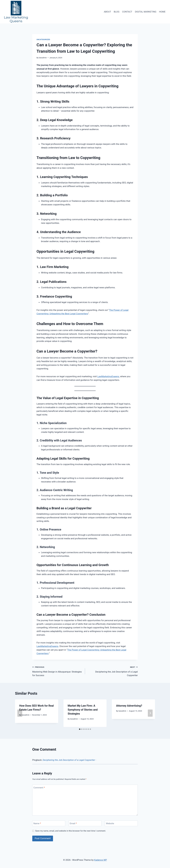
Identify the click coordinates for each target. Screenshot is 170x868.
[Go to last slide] (20, 713)
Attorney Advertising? (129, 706)
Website (110, 823)
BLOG (117, 12)
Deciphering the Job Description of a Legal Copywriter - (69, 760)
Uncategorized (43, 40)
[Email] (85, 823)
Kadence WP (101, 860)
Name (37, 823)
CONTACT (127, 12)
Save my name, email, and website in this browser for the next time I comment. (71, 831)
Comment (39, 788)
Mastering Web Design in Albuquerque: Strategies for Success (58, 671)
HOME (162, 12)
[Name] (49, 823)
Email (73, 823)
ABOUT (108, 12)
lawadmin (43, 58)
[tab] (80, 729)
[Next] (150, 713)
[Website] (121, 823)
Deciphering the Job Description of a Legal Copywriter (112, 671)
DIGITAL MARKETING (146, 12)
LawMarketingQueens (108, 376)
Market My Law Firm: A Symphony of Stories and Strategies (83, 710)
